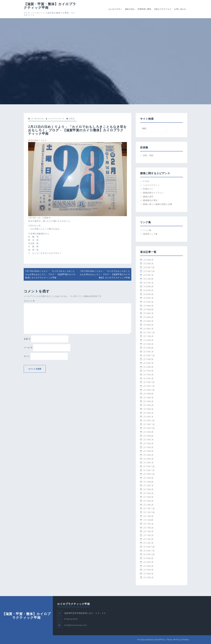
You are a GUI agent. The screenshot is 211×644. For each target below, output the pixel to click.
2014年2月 (148, 413)
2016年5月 (148, 344)
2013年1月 (148, 463)
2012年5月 (148, 493)
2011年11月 (149, 509)
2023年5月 (148, 264)
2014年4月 (148, 405)
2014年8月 (148, 394)
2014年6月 (148, 398)
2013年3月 (148, 455)
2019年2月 (148, 302)
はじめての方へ (115, 9)
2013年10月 (149, 428)
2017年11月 (149, 333)
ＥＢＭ (146, 181)
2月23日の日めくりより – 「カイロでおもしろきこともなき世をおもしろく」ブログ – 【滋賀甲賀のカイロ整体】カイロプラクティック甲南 (50, 274)
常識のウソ (148, 189)
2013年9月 (148, 432)
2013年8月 (148, 436)
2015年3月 (148, 371)
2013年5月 (148, 447)
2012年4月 (148, 497)
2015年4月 (148, 367)
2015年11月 (149, 356)
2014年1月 (148, 417)
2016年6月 (148, 340)
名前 (27, 339)
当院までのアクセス (163, 9)
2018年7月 (148, 313)
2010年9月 (148, 558)
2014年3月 (148, 409)
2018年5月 (148, 321)
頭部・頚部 (148, 155)
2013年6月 (148, 444)
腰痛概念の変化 (150, 200)
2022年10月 (149, 271)
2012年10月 (149, 474)
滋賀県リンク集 (150, 234)
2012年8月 (148, 482)
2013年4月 (148, 451)
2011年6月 (148, 528)
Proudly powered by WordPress (151, 640)
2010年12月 (149, 547)
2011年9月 (148, 516)
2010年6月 (148, 566)
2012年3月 (148, 501)
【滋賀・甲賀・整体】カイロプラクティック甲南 (50, 6)
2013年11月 (149, 424)
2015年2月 (148, 375)
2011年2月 (148, 539)
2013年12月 (149, 421)
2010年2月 (148, 578)
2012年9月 (148, 478)
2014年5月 (148, 401)
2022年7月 (148, 275)
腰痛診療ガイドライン (153, 193)
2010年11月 (149, 551)
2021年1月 (148, 283)
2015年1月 (148, 379)
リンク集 (147, 230)
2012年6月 (148, 489)
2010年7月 (148, 562)
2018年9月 (148, 306)
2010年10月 (149, 554)
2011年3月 (148, 535)
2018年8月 (148, 310)
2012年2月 (148, 505)
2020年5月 (148, 290)
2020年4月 (148, 294)
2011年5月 (148, 532)
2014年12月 (149, 382)
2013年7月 (148, 440)
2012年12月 (149, 466)
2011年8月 (148, 520)
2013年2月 (148, 459)
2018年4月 (148, 325)
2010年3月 (148, 574)
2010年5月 (148, 570)
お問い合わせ (180, 9)
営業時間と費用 (144, 9)
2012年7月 (148, 486)
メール (28, 348)
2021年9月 (148, 279)
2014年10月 (149, 390)
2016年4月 (148, 348)
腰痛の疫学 (148, 197)
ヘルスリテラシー (151, 185)
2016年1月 (148, 352)
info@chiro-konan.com (76, 625)
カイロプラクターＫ (56, 119)
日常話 (72, 119)
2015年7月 (148, 363)
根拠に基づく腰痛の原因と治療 (158, 204)
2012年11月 (149, 470)
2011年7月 (148, 524)
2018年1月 (148, 329)
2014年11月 (149, 386)
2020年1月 (148, 298)
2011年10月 (149, 512)
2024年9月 (148, 260)
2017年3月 (148, 336)
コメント (29, 301)
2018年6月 (148, 317)
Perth (176, 640)
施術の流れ (130, 9)
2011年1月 (148, 543)
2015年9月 (148, 359)
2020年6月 (148, 287)
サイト (27, 356)
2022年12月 (149, 267)
